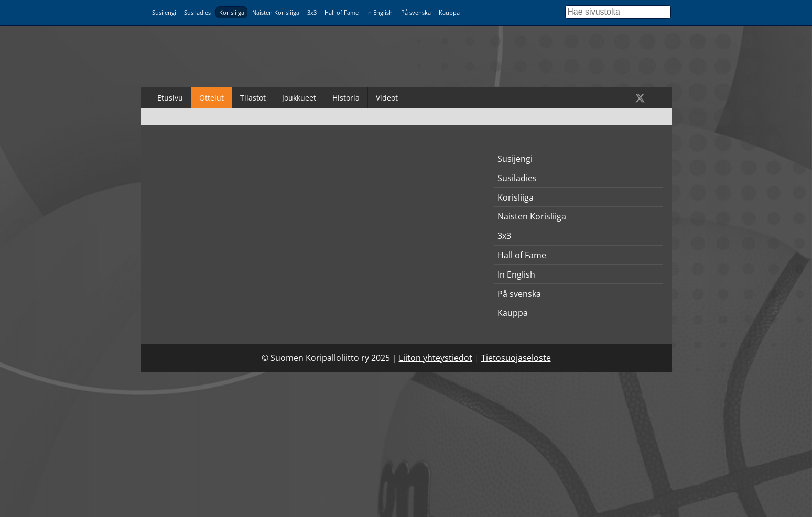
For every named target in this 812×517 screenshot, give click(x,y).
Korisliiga (232, 12)
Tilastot (253, 98)
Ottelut (212, 98)
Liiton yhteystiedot (436, 358)
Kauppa (449, 12)
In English (380, 12)
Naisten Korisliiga (276, 12)
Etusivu (170, 98)
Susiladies (197, 12)
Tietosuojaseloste (516, 358)
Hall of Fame (342, 12)
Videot (387, 98)
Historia (346, 98)
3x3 (312, 12)
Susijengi (164, 12)
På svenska (416, 12)
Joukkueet (299, 98)
